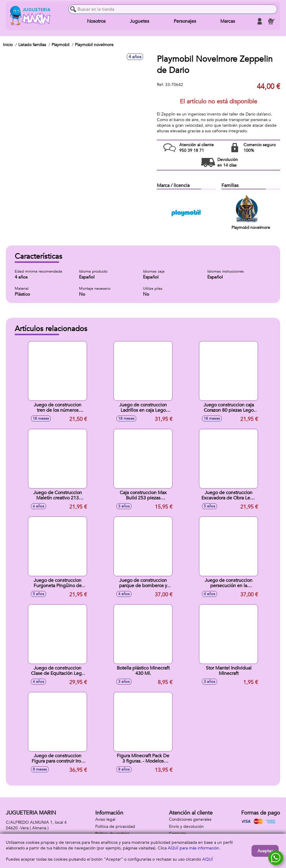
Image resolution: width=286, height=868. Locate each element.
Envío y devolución (186, 827)
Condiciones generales (190, 819)
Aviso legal (105, 819)
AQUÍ (208, 859)
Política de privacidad (115, 827)
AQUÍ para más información (193, 848)
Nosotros (96, 21)
